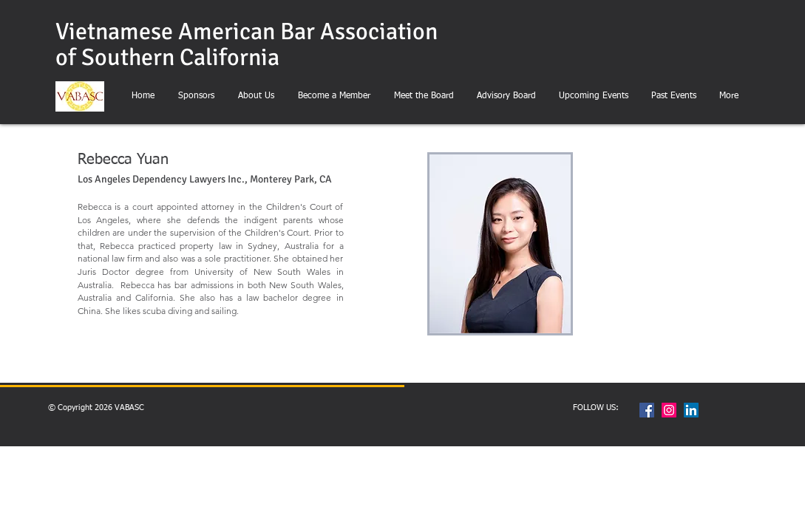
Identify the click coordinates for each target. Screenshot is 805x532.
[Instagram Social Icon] (669, 410)
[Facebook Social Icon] (647, 410)
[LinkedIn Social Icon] (691, 410)
